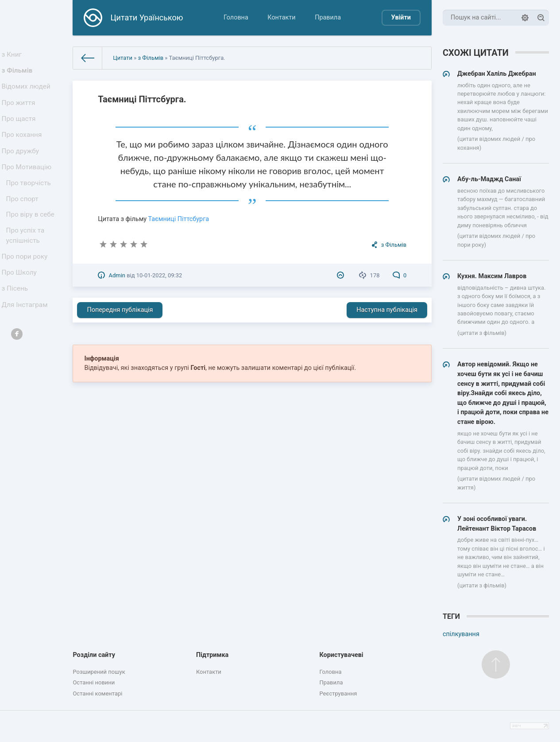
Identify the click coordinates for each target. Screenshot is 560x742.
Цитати (123, 58)
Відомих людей (27, 92)
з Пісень (17, 319)
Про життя (20, 111)
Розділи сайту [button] (94, 655)
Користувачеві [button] (341, 655)
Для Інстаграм (26, 338)
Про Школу (21, 301)
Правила (328, 17)
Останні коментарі (97, 693)
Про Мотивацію (28, 184)
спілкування (461, 634)
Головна (236, 17)
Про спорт (24, 219)
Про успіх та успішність (27, 260)
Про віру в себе (32, 237)
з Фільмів (19, 74)
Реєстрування (338, 693)
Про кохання (23, 147)
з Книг (14, 56)
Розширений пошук (99, 672)
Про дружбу (22, 165)
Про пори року (26, 283)
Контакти (281, 17)
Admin (117, 275)
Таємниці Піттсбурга (178, 219)
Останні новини (94, 682)
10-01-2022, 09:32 (159, 275)
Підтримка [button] (212, 655)
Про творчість (30, 202)
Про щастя (20, 129)
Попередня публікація (120, 310)
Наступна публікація (387, 310)
